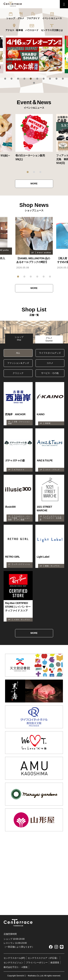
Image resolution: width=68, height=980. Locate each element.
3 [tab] (18, 79)
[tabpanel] (34, 54)
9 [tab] (56, 79)
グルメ (21, 18)
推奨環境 (55, 963)
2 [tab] (12, 79)
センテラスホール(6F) (14, 958)
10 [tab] (63, 79)
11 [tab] (34, 83)
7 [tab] (44, 79)
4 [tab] (24, 79)
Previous (4, 56)
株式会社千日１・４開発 (16, 967)
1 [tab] (5, 79)
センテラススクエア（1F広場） (43, 958)
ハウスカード (32, 30)
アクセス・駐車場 (14, 30)
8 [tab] (50, 79)
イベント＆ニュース (52, 18)
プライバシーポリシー (37, 963)
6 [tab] (37, 79)
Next (64, 56)
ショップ (11, 18)
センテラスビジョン (13, 963)
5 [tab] (31, 79)
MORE (34, 184)
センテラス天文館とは (52, 30)
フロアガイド (33, 18)
